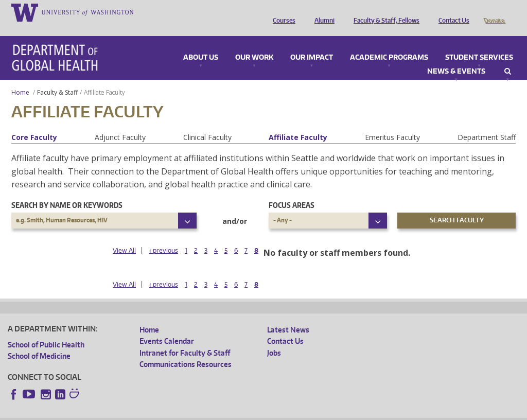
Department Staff (487, 123)
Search (508, 57)
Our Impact (312, 43)
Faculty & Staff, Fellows (384, 12)
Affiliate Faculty (298, 123)
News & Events (456, 57)
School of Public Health (46, 330)
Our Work (254, 43)
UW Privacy (144, 412)
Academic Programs (389, 43)
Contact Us (451, 12)
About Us (201, 43)
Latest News (288, 315)
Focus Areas (292, 191)
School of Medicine (39, 342)
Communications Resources (186, 350)
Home (20, 78)
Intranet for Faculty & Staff (185, 338)
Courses (282, 12)
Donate (494, 12)
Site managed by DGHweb (247, 412)
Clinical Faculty (207, 123)
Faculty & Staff (57, 78)
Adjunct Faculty (120, 123)
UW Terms (186, 412)
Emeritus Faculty (392, 123)
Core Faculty (34, 123)
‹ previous (164, 236)
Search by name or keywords (67, 191)
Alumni (322, 12)
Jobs (274, 338)
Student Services (479, 43)
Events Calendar (167, 327)
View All (124, 236)
